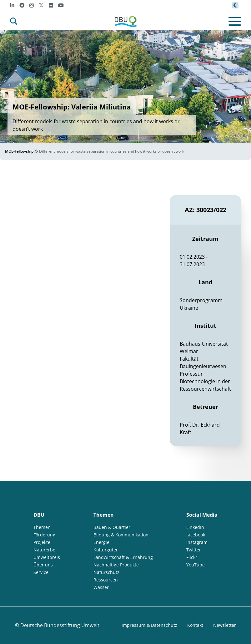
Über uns (43, 565)
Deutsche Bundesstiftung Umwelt (60, 625)
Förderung (44, 535)
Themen (42, 527)
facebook (196, 535)
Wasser (101, 587)
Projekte (42, 542)
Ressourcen (106, 580)
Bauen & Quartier (112, 527)
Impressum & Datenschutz (149, 625)
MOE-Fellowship (19, 151)
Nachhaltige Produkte (116, 565)
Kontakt (195, 625)
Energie (101, 542)
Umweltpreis (47, 557)
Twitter (194, 550)
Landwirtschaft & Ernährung (123, 557)
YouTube (196, 565)
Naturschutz (106, 572)
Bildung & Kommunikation (121, 535)
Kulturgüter (106, 550)
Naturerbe (44, 550)
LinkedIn (195, 527)
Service (41, 572)
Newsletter (225, 625)
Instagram (197, 542)
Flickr (192, 557)
